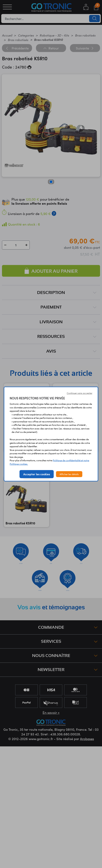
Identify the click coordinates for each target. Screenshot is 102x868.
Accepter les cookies (37, 474)
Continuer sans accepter (80, 393)
